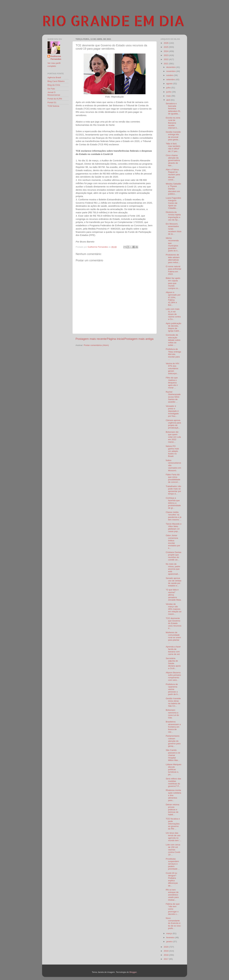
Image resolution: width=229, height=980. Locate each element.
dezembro (171, 67)
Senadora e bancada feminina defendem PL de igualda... (173, 109)
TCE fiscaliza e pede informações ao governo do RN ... (173, 824)
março (170, 933)
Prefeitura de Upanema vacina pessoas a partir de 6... (172, 689)
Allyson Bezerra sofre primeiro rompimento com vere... (173, 676)
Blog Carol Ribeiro (56, 81)
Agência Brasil (54, 77)
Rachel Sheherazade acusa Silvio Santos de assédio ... (173, 397)
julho (169, 88)
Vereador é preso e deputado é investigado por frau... (172, 411)
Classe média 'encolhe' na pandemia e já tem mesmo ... (174, 516)
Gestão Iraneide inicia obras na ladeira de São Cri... (173, 702)
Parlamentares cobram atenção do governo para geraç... (173, 741)
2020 (166, 947)
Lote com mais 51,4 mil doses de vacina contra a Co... (173, 314)
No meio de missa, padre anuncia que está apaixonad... (173, 569)
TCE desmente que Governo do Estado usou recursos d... (174, 623)
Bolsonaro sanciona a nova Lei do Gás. (172, 714)
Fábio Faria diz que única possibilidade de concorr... (173, 478)
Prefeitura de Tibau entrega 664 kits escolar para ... (173, 354)
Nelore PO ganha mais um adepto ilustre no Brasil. (172, 451)
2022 (166, 59)
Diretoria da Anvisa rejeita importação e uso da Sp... (173, 216)
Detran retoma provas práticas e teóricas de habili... (172, 810)
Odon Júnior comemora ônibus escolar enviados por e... (173, 542)
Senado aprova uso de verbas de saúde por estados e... (174, 582)
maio (169, 96)
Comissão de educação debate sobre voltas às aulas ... (173, 340)
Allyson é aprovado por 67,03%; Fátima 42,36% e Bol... (173, 299)
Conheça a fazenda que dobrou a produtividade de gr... (173, 503)
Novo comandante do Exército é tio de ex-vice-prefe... (173, 923)
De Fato (51, 89)
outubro (170, 75)
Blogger (133, 972)
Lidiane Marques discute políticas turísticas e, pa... (174, 770)
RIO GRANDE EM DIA (113, 20)
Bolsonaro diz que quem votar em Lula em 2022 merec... (173, 437)
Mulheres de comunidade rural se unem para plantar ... (173, 638)
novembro (171, 71)
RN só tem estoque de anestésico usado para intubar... (172, 895)
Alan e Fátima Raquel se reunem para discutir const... (173, 175)
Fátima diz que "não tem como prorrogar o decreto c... (173, 909)
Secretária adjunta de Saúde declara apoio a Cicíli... (173, 663)
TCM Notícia (53, 106)
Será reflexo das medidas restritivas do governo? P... (173, 782)
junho (169, 92)
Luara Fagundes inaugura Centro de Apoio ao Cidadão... (173, 203)
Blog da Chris (54, 85)
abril (169, 100)
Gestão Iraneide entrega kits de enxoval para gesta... (173, 136)
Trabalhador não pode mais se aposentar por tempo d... (173, 490)
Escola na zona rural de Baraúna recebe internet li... (173, 123)
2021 (166, 64)
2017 (166, 959)
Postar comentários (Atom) (96, 345)
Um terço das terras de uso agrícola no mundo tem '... (174, 837)
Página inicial (115, 339)
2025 (166, 47)
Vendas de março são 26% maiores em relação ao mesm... (174, 609)
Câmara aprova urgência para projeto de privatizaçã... (173, 424)
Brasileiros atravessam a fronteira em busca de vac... (173, 727)
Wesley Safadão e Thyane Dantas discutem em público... (173, 189)
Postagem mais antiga (139, 339)
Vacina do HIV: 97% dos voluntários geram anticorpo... (173, 369)
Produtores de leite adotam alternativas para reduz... (173, 259)
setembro (171, 79)
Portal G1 (52, 102)
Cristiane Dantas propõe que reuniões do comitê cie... (174, 556)
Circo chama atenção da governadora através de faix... (173, 160)
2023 (166, 55)
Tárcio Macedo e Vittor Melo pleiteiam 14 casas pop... (174, 528)
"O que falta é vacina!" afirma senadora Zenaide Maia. (174, 595)
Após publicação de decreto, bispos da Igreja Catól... (173, 327)
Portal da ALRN (55, 99)
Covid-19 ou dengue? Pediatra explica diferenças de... (172, 879)
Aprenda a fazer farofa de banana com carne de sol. (173, 650)
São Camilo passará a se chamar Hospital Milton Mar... (173, 755)
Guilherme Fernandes (56, 58)
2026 (166, 43)
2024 (166, 51)
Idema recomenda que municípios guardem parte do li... (172, 244)
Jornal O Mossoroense (54, 94)
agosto (170, 84)
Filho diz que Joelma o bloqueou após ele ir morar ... (172, 383)
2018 (166, 955)
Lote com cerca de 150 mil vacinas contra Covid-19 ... (173, 850)
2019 (166, 951)
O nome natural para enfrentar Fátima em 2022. (174, 270)
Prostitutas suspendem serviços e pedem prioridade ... (173, 864)
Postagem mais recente (91, 339)
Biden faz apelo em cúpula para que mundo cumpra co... (173, 283)
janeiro (170, 942)
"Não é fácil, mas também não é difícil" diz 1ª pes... (173, 147)
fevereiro (171, 937)
